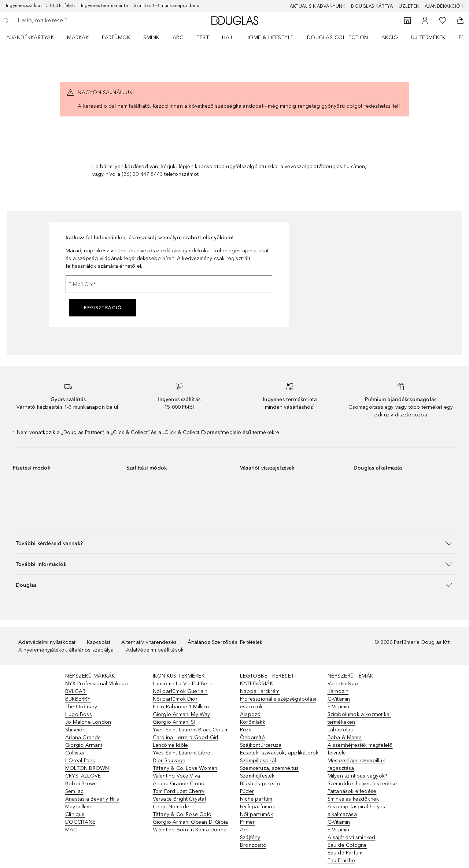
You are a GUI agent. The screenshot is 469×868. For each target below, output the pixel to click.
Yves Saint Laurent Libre (182, 753)
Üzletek (409, 6)
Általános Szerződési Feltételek (225, 642)
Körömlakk (253, 722)
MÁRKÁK (78, 38)
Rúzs (246, 730)
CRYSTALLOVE (83, 776)
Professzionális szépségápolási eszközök (278, 703)
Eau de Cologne (347, 845)
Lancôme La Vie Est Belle (183, 684)
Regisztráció (103, 308)
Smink (151, 38)
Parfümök (116, 38)
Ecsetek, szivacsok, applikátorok (279, 753)
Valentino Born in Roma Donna (190, 830)
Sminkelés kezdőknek (353, 799)
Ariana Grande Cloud (179, 784)
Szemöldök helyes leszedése (362, 784)
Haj (227, 38)
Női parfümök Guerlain (180, 691)
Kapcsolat (99, 642)
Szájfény (250, 837)
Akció (390, 38)
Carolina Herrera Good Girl (186, 737)
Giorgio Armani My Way (182, 714)
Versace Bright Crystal (179, 799)
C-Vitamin (339, 699)
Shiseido (76, 730)
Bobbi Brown (81, 784)
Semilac (74, 791)
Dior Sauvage (169, 761)
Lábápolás (340, 730)
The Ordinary (81, 707)
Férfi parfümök (258, 807)
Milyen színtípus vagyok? (357, 776)
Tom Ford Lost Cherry (179, 791)
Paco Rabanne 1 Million (181, 707)
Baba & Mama (345, 737)
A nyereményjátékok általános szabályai (67, 650)
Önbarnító (252, 737)
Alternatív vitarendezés (149, 642)
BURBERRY (78, 699)
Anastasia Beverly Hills (92, 799)
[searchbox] (71, 21)
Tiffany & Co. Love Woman (185, 768)
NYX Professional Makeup (97, 684)
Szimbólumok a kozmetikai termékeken (359, 718)
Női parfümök (256, 814)
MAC (71, 830)
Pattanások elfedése (352, 791)
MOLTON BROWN (87, 768)
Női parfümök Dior (175, 699)
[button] (234, 543)
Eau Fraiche (341, 860)
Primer (247, 822)
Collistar (75, 753)
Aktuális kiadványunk (317, 6)
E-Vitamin (339, 707)
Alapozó (250, 714)
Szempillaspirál (258, 761)
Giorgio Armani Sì (174, 722)
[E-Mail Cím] (169, 284)
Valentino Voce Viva (177, 776)
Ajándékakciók (444, 6)
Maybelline (78, 807)
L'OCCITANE (80, 822)
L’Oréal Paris (80, 761)
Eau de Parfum (345, 853)
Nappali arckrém (260, 691)
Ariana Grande (83, 737)
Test (203, 38)
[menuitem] (35, 37)
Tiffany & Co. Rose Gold (182, 814)
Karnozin (338, 691)
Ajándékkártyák (30, 38)
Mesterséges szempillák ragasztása (356, 764)
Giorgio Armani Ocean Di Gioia (191, 822)
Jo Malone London (88, 722)
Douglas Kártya (372, 6)
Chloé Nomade (171, 807)
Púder (247, 791)
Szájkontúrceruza (261, 745)
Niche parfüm (256, 799)
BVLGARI (76, 691)
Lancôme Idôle (171, 745)
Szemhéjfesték (257, 776)
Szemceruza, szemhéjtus (269, 768)
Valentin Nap (343, 684)
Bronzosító (253, 845)
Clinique (75, 814)
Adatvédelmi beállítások (155, 650)
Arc (178, 38)
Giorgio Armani (84, 745)
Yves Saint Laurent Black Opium (191, 730)
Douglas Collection (338, 38)
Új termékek (428, 38)
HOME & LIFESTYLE (270, 38)
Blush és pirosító (260, 784)
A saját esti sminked (352, 837)
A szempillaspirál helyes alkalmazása (357, 810)
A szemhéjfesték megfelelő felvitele (360, 749)
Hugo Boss (79, 714)
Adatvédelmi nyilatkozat (47, 642)
